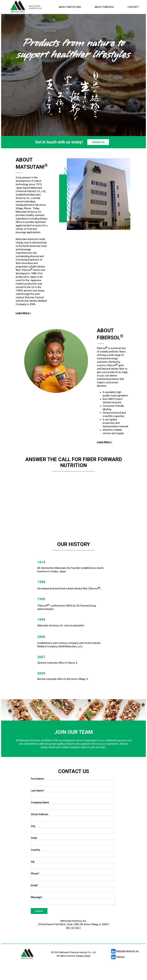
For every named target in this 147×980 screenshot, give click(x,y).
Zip (33, 862)
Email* (34, 885)
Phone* (35, 873)
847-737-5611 (73, 928)
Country (35, 850)
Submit (39, 911)
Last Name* (38, 791)
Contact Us (98, 142)
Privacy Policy (83, 956)
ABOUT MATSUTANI (70, 7)
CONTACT (133, 7)
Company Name (40, 802)
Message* (37, 897)
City (33, 826)
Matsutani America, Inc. (118, 951)
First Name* (38, 779)
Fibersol (111, 957)
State (34, 838)
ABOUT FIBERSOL (104, 7)
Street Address (40, 814)
